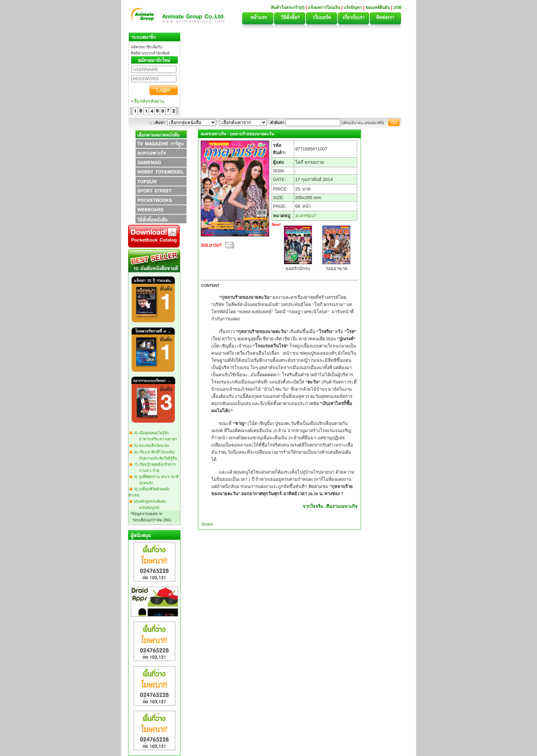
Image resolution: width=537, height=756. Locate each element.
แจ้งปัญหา (353, 8)
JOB (397, 8)
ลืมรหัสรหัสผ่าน (149, 101)
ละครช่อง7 (306, 216)
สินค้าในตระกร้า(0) (288, 8)
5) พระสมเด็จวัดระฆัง (151, 446)
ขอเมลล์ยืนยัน (378, 8)
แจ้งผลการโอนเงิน (324, 8)
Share (207, 524)
